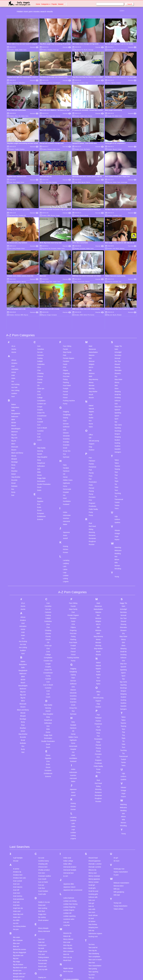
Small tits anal (93, 815)
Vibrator (117, 454)
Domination (41, 405)
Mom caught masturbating (114, 110)
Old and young (94, 365)
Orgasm (91, 368)
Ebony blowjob (43, 852)
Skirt (116, 309)
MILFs (118, 225)
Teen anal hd (93, 871)
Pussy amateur (69, 920)
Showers (118, 297)
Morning (92, 312)
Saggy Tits (118, 270)
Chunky (40, 303)
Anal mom (17, 817)
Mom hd (66, 878)
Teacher (117, 390)
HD (19, 116)
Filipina (65, 294)
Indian (65, 436)
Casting (40, 282)
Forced (65, 315)
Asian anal (17, 835)
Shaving (117, 291)
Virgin (117, 460)
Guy (64, 378)
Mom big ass (68, 869)
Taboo (117, 384)
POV (90, 424)
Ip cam (66, 800)
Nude (91, 339)
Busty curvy (17, 922)
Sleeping (118, 315)
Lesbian (66, 499)
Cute (39, 361)
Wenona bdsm (119, 810)
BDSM (115, 50)
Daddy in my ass (44, 826)
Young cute (117, 827)
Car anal (41, 782)
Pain (90, 382)
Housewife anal (44, 967)
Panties (91, 388)
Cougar (58, 215)
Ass (13, 305)
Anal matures (18, 811)
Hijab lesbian (43, 946)
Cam (118, 50)
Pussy (91, 439)
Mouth (91, 318)
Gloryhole (66, 360)
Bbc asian (16, 861)
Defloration (41, 390)
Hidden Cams (23, 50)
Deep (39, 384)
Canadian (115, 215)
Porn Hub (67, 147)
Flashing (66, 306)
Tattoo (117, 387)
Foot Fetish (67, 309)
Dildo (39, 396)
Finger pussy (43, 875)
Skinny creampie (94, 800)
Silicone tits (92, 794)
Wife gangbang (119, 816)
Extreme (40, 443)
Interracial (66, 445)
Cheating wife (43, 788)
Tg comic (92, 899)
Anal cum (16, 808)
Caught (109, 116)
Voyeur (117, 463)
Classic (40, 306)
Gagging (66, 335)
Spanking (118, 337)
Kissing (66, 470)
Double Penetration (44, 408)
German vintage (44, 907)
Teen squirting (93, 896)
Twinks (117, 429)
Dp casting (42, 841)
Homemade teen (44, 961)
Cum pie (41, 809)
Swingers (118, 376)
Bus (13, 413)
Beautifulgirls (57, 83)
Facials (65, 273)
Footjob (66, 312)
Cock (120, 215)
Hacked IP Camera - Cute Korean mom (85, 143)
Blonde (86, 215)
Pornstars (92, 421)
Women (117, 489)
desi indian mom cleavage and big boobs (85, 44)
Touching (118, 417)
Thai (116, 399)
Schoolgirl (118, 276)
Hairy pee (42, 937)
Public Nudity (93, 433)
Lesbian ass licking (70, 825)
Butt (13, 419)
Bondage (15, 386)
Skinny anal (92, 797)
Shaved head (93, 782)
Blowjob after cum (19, 898)
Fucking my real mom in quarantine (18, 210)
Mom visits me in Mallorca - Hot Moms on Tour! (55, 110)
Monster (92, 309)
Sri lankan (92, 845)
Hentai (65, 401)
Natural (91, 332)
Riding (91, 453)
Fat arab (41, 872)
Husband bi (42, 970)
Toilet (116, 411)
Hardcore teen (43, 940)
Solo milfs (92, 833)
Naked (91, 329)
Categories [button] (46, 4)
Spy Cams (118, 349)
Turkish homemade (95, 911)
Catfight (40, 285)
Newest (61, 4)
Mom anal (67, 866)
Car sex (40, 276)
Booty (13, 389)
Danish (40, 378)
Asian (16, 116)
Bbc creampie (18, 864)
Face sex (41, 863)
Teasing (117, 393)
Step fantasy (93, 848)
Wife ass (117, 813)
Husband (66, 428)
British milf (17, 913)
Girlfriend (66, 351)
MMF (90, 300)
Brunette (14, 404)
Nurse (91, 348)
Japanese (66, 456)
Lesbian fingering (69, 831)
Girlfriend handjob (44, 916)
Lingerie (66, 505)
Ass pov (16, 853)
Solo (116, 328)
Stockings (118, 355)
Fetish (65, 288)
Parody (91, 397)
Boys (13, 392)
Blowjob (50, 149)
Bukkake (14, 410)
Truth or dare (93, 908)
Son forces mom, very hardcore (17, 243)
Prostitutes (92, 430)
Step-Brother (16, 401)
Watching (118, 471)
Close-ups (56, 50)
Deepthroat (41, 387)
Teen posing (93, 893)
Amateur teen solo (19, 802)
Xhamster (34, 47)
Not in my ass (68, 895)
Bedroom (15, 356)
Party (91, 400)
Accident (77, 83)
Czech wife (42, 818)
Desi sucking (43, 832)
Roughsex (92, 465)
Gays (65, 345)
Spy (116, 346)
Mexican (92, 285)
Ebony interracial (44, 855)
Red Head (92, 450)
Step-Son (118, 331)
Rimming (92, 456)
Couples (40, 334)
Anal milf (16, 814)
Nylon (91, 351)
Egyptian (55, 182)
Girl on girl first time (45, 910)
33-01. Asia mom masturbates (16, 110)
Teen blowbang (94, 877)
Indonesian (67, 439)
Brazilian (14, 395)
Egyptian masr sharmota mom (17, 177)
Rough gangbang (69, 946)
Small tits (118, 318)
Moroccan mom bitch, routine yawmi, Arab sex (87, 177)
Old (90, 362)
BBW (79, 182)
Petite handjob (68, 914)
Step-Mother (93, 315)
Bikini (13, 368)
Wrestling (118, 493)
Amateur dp (17, 796)
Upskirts (117, 446)
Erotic (39, 431)
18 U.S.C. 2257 (94, 978)
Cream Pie (45, 116)
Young (117, 500)
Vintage (117, 457)
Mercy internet (68, 863)
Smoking (118, 321)
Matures (92, 279)
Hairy (65, 389)
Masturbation (93, 276)
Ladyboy (66, 487)
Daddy (17, 50)
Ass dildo (16, 844)
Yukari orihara (118, 833)
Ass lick (16, 847)
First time (66, 300)
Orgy (90, 371)
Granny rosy (42, 919)
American (16, 83)
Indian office (68, 788)
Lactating (66, 484)
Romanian (92, 462)
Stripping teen (93, 851)
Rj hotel (66, 943)
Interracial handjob (70, 794)
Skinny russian (93, 806)
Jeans (65, 459)
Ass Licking (13, 249)
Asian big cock (18, 838)
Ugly (116, 440)
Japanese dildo (69, 808)
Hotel (65, 422)
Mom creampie (69, 875)
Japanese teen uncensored (73, 814)
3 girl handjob (18, 782)
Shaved (117, 288)
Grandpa (66, 366)
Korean (90, 116)
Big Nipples (87, 149)
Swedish (117, 373)
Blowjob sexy (18, 904)
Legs (65, 496)
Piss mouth (67, 917)
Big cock (110, 182)
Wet (116, 480)
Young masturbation (120, 830)
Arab (11, 182)
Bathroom (15, 340)
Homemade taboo (44, 958)
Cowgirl (120, 149)
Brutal (13, 407)
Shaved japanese (94, 785)
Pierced (91, 412)
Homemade (124, 182)
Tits (116, 408)
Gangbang (67, 339)
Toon (116, 414)
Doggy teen (42, 838)
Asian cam (17, 841)
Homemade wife (44, 964)
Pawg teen (67, 911)
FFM (65, 291)
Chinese (40, 300)
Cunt (39, 358)
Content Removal (85, 978)
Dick (39, 393)
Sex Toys (118, 285)
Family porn (42, 869)
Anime (14, 296)
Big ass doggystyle (20, 876)
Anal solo (16, 826)
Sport (116, 343)
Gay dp (41, 904)
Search (129, 4)
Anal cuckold (17, 805)
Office (91, 359)
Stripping (118, 361)
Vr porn (116, 799)
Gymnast (66, 381)
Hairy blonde (43, 927)
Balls (13, 334)
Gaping (66, 342)
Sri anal (91, 842)
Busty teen (17, 925)
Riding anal (67, 937)
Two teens (92, 914)
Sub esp (91, 854)
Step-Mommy (93, 303)
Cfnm (39, 291)
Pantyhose (92, 391)
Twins (117, 432)
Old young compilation (71, 903)
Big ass (115, 149)
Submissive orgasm (95, 857)
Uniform (117, 443)
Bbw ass (16, 870)
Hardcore (66, 395)
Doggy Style (52, 116)
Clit (38, 309)
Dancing (40, 375)
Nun (90, 345)
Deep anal (42, 829)
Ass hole (14, 311)
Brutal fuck (17, 916)
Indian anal (67, 782)
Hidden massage (44, 943)
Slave (116, 312)
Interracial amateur (70, 791)
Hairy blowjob (43, 930)
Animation (15, 293)
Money (91, 306)
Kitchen (66, 473)
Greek (65, 372)
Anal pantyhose (18, 823)
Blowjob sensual (19, 901)
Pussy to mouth (69, 929)
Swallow (117, 370)
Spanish (117, 334)
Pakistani (92, 385)
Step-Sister (118, 303)
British (23, 249)
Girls (65, 354)
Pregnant (92, 427)
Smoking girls (93, 818)
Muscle (91, 321)
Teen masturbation (95, 890)
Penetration (93, 406)
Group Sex (67, 375)
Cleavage (91, 50)
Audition (14, 317)
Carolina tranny (44, 785)
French (65, 318)
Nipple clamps (68, 892)
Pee (90, 403)
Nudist (91, 342)
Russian (92, 468)
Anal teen (16, 829)
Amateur (12, 50)
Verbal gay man (119, 793)
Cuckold (40, 346)
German (58, 116)
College (40, 321)
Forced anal (42, 887)
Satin (116, 273)
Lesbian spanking (69, 840)
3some (14, 273)
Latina (65, 493)
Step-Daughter (42, 381)
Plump (91, 418)
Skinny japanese (94, 803)
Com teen (42, 797)
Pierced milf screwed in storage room (52, 143)
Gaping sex (42, 901)
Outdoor (92, 374)
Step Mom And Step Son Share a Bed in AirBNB (88, 77)
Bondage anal (18, 907)
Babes (18, 182)
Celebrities (41, 288)
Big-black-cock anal (20, 891)
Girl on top (42, 913)
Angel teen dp (18, 832)
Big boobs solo (18, 879)
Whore (117, 483)
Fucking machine (69, 324)
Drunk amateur (43, 844)
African (14, 284)
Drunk (39, 411)
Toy (116, 420)
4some (14, 276)
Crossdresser (42, 340)
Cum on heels (43, 806)
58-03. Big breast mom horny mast (51, 243)
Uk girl (116, 782)
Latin (65, 490)
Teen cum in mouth (95, 883)
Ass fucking (15, 308)
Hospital (66, 416)
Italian (65, 448)
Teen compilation (94, 880)
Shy (116, 300)
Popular (54, 4)
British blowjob (18, 910)
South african (93, 839)
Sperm (117, 340)
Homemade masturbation (47, 955)
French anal (42, 890)
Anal (87, 83)
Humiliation (67, 425)
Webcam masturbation (121, 807)
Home (38, 4)
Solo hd (91, 830)
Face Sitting (67, 270)
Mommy (122, 225)
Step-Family (67, 276)
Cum (39, 349)
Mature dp (67, 860)
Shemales (118, 294)
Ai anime (16, 793)
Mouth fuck (67, 884)
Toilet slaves (93, 905)
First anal (41, 878)
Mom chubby (68, 872)
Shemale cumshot (95, 791)
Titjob (116, 405)
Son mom (92, 836)
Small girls (92, 812)
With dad (117, 819)
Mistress (92, 297)
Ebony (39, 422)
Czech (39, 364)
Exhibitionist (41, 440)
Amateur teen (18, 799)
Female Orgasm (69, 282)
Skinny (117, 306)
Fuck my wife (43, 893)
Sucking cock (93, 860)
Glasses (66, 357)
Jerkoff (65, 462)
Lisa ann (66, 846)
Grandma (66, 363)
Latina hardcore (69, 822)
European (54, 249)
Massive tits (67, 857)
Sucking (117, 367)
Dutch (39, 414)
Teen (116, 396)
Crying (39, 343)
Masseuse (92, 273)
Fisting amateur (44, 881)
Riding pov (67, 940)
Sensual (117, 282)
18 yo (11, 83)
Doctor (22, 182)
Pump (91, 436)
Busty (13, 416)
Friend (65, 321)
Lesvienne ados (69, 843)
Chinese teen (43, 791)
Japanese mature (69, 811)
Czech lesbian (43, 815)
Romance (92, 459)
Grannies (66, 369)
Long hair (67, 849)
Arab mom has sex (46, 177)
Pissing (91, 415)
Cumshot (40, 355)
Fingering (66, 297)
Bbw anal (16, 867)
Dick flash (42, 835)
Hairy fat (41, 933)
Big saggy (16, 885)
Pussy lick (67, 926)
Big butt (16, 882)
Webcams (118, 474)
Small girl (92, 809)
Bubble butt (17, 919)
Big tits (86, 50)
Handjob (66, 392)
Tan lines (91, 868)
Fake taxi (41, 866)
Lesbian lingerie (69, 834)
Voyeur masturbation (121, 796)
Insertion (66, 442)
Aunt (13, 320)
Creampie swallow (45, 800)
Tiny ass (91, 902)
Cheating (50, 50)
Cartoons (40, 279)
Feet (65, 279)
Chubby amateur (44, 794)
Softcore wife (93, 821)
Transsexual (119, 423)
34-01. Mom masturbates (80, 219)
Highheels (66, 407)
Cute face (42, 812)
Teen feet (92, 887)
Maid (90, 270)
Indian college (68, 785)
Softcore (117, 324)
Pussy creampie (69, 923)
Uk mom (116, 785)
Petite (91, 409)
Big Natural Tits (79, 50)
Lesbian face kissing (70, 828)
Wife (116, 486)
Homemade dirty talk (45, 952)
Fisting (65, 303)
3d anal (16, 785)
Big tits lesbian (18, 888)
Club (39, 315)
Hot (64, 419)
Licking (65, 502)
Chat (39, 294)
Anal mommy (18, 820)
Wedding (118, 477)
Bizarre (14, 374)
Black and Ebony (17, 377)
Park (90, 394)
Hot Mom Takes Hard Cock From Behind (118, 210)
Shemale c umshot (95, 788)
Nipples (91, 335)
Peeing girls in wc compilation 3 (115, 143)
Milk (90, 294)
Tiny (116, 402)
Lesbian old (67, 837)
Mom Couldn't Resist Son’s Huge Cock (117, 177)
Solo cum (92, 824)
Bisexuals (15, 371)
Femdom (66, 285)
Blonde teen (17, 894)
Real (90, 447)
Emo (39, 428)
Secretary (118, 279)
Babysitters (22, 83)
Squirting (118, 352)
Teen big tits (93, 874)
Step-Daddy (41, 372)
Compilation (41, 324)
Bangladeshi (16, 337)
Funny (65, 328)
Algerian (113, 83)
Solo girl (91, 827)
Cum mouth (42, 803)
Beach (14, 349)
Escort (39, 434)
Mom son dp (68, 881)
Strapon (117, 358)
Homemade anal (44, 949)
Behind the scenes (19, 873)
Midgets (91, 288)
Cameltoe (41, 273)
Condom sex (42, 328)
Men (90, 282)
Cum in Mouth (42, 352)
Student (117, 364)
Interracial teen (69, 797)
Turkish (117, 426)
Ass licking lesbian (19, 850)
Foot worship (43, 884)
